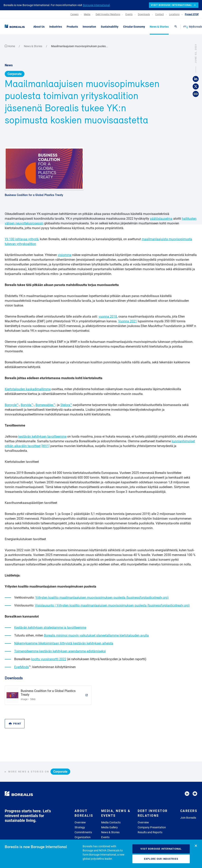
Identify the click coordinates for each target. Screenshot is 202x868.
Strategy (80, 827)
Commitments (83, 832)
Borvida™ (27, 405)
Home (10, 46)
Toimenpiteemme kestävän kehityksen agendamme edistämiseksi (60, 651)
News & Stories (33, 46)
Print (15, 724)
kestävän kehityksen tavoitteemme (42, 436)
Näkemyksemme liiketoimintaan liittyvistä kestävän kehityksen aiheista (64, 643)
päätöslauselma (161, 219)
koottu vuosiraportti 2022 (49, 659)
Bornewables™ (45, 405)
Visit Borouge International (161, 849)
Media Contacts (111, 822)
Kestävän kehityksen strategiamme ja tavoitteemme (50, 628)
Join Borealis (188, 818)
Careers (189, 811)
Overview (80, 822)
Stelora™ (66, 405)
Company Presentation (152, 827)
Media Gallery (109, 827)
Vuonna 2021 (128, 321)
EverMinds (22, 667)
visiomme (65, 255)
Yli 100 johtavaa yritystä (22, 239)
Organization (83, 837)
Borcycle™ (12, 405)
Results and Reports (150, 832)
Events (105, 837)
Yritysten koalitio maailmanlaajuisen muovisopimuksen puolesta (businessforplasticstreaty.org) (102, 598)
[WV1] (45, 446)
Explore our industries (161, 859)
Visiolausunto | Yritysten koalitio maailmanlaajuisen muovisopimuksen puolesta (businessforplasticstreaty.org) (112, 605)
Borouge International (96, 5)
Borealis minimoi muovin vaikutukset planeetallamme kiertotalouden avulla (96, 635)
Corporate (15, 74)
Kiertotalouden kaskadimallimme (28, 389)
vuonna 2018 (108, 316)
